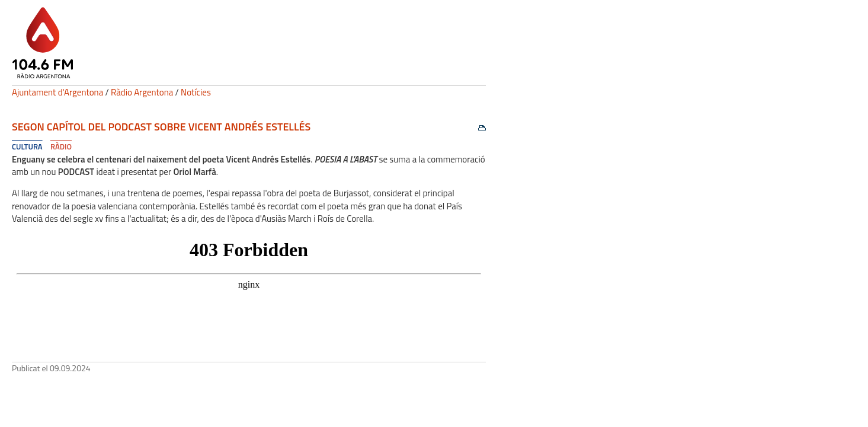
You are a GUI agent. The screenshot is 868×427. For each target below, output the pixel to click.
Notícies (196, 92)
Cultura (27, 146)
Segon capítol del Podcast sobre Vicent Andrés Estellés (161, 127)
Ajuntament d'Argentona (57, 92)
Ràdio (61, 146)
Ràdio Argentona (142, 92)
